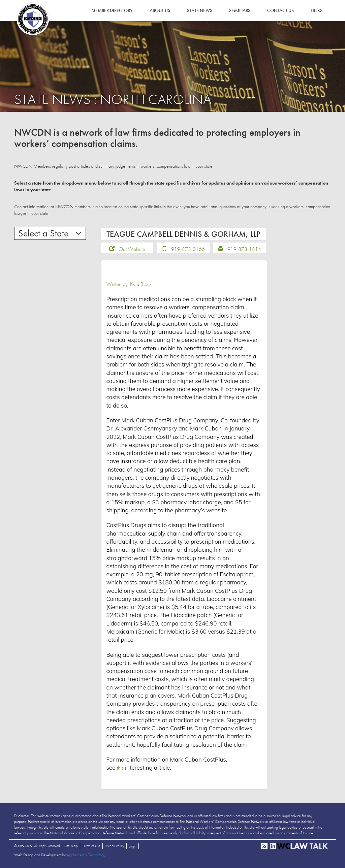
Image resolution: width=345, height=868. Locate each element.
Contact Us (280, 10)
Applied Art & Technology (86, 855)
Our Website (132, 249)
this (120, 768)
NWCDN (33, 19)
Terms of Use (91, 846)
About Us (160, 10)
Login (133, 846)
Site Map (71, 846)
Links (317, 10)
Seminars (240, 10)
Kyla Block (141, 284)
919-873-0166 (188, 249)
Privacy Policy (115, 846)
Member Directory (112, 10)
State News (200, 10)
